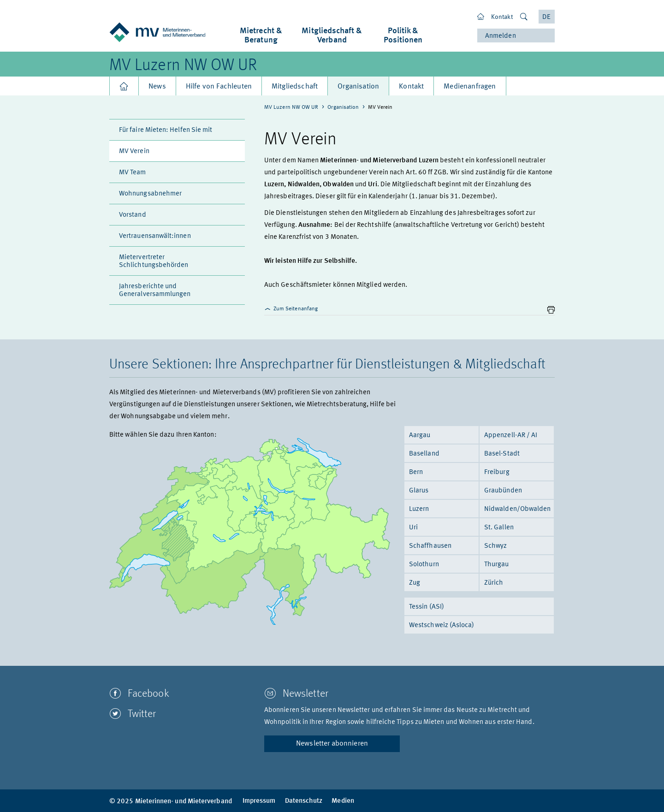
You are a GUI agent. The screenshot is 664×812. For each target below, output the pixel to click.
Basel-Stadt (502, 454)
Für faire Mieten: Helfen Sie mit (166, 130)
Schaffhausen (430, 546)
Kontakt (502, 17)
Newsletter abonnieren (332, 744)
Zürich (494, 583)
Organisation (343, 107)
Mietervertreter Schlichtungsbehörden (154, 261)
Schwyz (495, 546)
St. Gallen (499, 528)
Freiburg (497, 472)
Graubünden (503, 491)
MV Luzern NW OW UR (183, 66)
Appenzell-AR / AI (511, 436)
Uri (413, 528)
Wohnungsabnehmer (150, 194)
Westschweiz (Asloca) (442, 625)
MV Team (133, 173)
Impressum (259, 801)
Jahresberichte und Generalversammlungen (155, 290)
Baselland (424, 454)
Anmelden (501, 36)
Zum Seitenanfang (291, 309)
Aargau (420, 436)
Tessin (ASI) (427, 607)
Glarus (419, 491)
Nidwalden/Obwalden (517, 509)
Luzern (419, 509)
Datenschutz (304, 801)
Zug (415, 583)
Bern (416, 472)
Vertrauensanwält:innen (155, 236)
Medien (343, 801)
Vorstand (133, 215)
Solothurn (424, 565)
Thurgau (497, 565)
